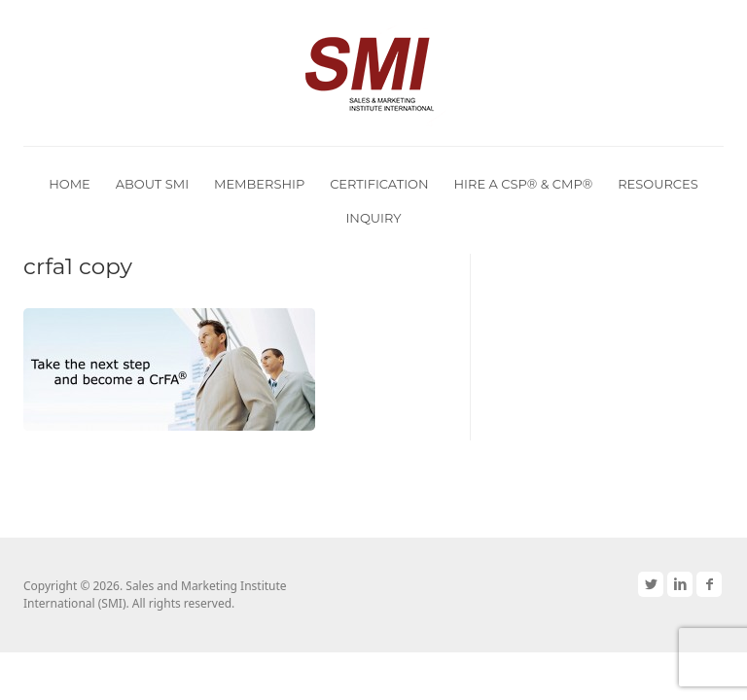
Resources (658, 184)
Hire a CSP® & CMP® (524, 184)
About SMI (152, 184)
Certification (379, 184)
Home (70, 184)
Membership (259, 184)
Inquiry (373, 218)
